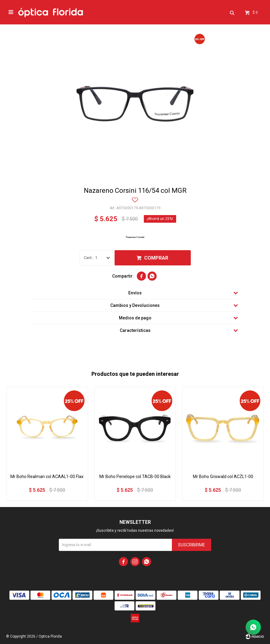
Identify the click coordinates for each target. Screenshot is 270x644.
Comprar (156, 258)
